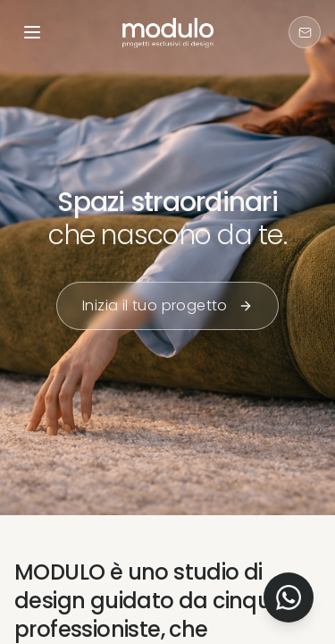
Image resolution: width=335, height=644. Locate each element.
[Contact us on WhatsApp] (289, 597)
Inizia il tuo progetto (167, 305)
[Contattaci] (305, 32)
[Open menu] (32, 32)
